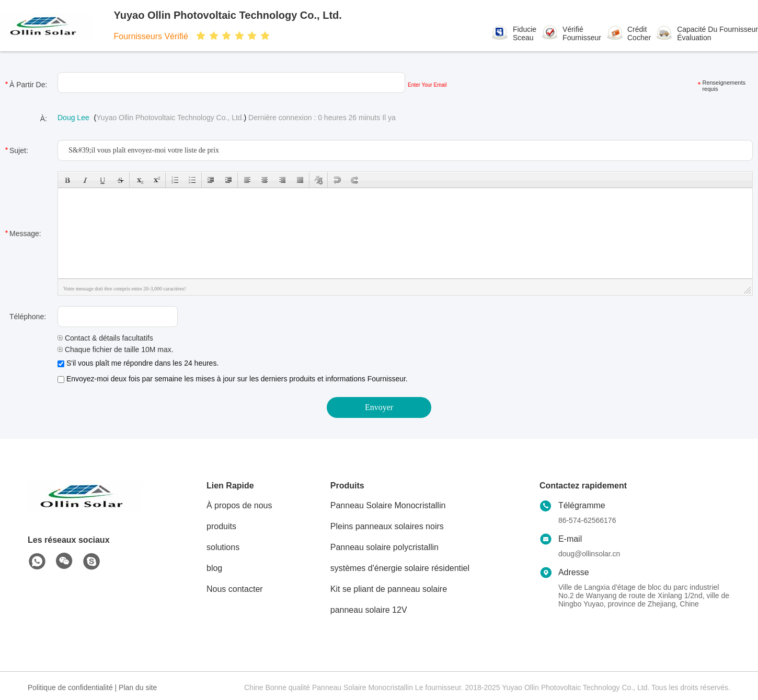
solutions (223, 547)
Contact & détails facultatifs (105, 338)
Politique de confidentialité (70, 687)
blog (214, 568)
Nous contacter (235, 589)
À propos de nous (239, 505)
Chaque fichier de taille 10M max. (116, 349)
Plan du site (138, 687)
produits (221, 526)
